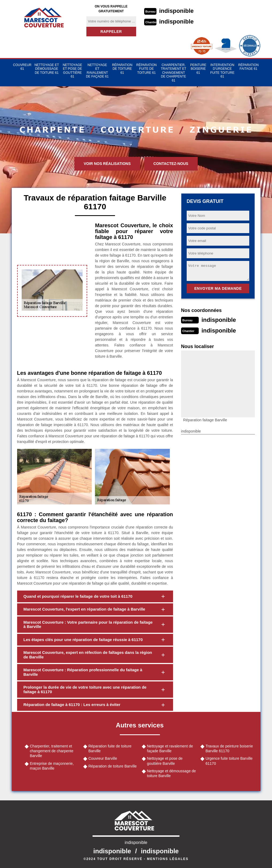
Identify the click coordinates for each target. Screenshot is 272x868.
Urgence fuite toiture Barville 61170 (229, 761)
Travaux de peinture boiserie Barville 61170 (229, 749)
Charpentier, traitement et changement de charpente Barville (52, 751)
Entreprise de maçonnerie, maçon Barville (52, 766)
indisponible (177, 11)
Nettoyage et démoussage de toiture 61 (47, 69)
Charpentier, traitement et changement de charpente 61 (173, 73)
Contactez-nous (171, 164)
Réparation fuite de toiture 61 (146, 69)
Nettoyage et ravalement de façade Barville (170, 749)
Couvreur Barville (103, 758)
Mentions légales (168, 859)
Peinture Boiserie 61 (198, 69)
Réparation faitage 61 (248, 67)
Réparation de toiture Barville (113, 766)
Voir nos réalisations (107, 164)
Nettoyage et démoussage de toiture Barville (172, 773)
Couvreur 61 (22, 67)
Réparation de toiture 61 (122, 69)
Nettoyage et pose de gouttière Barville (165, 761)
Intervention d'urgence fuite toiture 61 (222, 71)
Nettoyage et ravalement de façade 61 (97, 71)
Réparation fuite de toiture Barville (110, 749)
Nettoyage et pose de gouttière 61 (72, 71)
